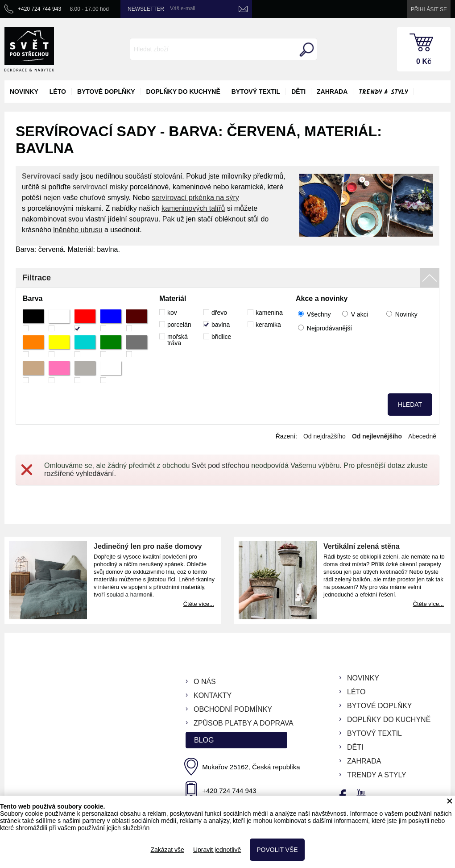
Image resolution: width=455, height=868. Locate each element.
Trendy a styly (383, 92)
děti (298, 92)
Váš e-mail (183, 8)
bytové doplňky (106, 92)
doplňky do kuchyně (183, 92)
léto (58, 92)
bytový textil (256, 92)
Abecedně (422, 436)
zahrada (332, 92)
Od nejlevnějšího (377, 436)
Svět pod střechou (221, 465)
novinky (24, 92)
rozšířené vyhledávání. (80, 474)
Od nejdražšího (325, 436)
